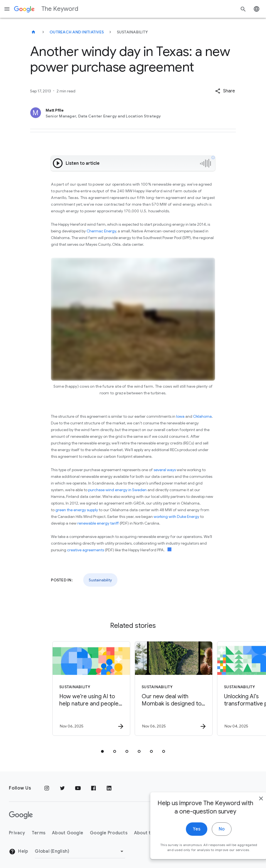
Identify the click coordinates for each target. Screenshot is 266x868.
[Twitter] (62, 788)
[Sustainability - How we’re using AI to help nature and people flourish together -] (91, 689)
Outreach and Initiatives (77, 32)
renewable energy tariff (98, 523)
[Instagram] (47, 788)
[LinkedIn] (109, 788)
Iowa (180, 416)
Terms (39, 833)
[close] (249, 805)
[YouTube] (78, 788)
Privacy (17, 833)
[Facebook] (93, 788)
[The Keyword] (33, 32)
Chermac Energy (101, 231)
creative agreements (86, 550)
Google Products (109, 833)
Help (19, 852)
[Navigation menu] (7, 9)
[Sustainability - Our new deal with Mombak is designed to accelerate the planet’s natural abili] (174, 689)
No (209, 836)
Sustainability (100, 580)
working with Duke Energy (176, 517)
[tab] (102, 751)
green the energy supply (77, 510)
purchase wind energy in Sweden (117, 490)
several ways (165, 470)
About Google (68, 833)
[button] (225, 91)
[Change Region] (80, 851)
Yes (184, 836)
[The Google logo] (21, 815)
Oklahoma (202, 416)
